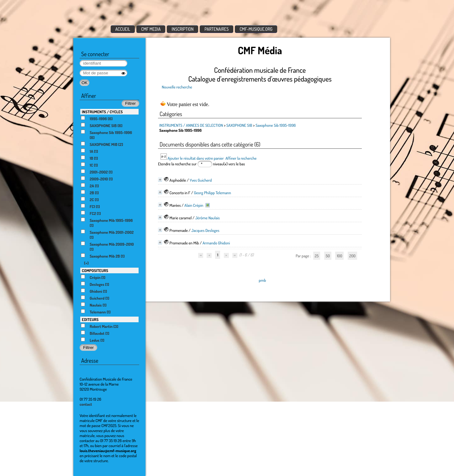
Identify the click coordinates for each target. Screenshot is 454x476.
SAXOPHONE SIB (240, 125)
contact (86, 404)
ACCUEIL (123, 29)
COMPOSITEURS (95, 270)
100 (339, 256)
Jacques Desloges (205, 230)
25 (317, 256)
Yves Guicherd (201, 180)
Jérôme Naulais (208, 218)
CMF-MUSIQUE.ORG (256, 29)
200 (352, 256)
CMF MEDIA (151, 29)
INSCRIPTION (182, 29)
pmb (262, 280)
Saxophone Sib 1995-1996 (276, 125)
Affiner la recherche (241, 158)
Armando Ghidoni (216, 243)
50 (328, 256)
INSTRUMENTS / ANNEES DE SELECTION (191, 125)
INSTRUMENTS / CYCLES (102, 112)
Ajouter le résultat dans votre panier (195, 158)
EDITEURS (90, 319)
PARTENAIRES (216, 29)
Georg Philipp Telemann (212, 193)
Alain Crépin (194, 205)
